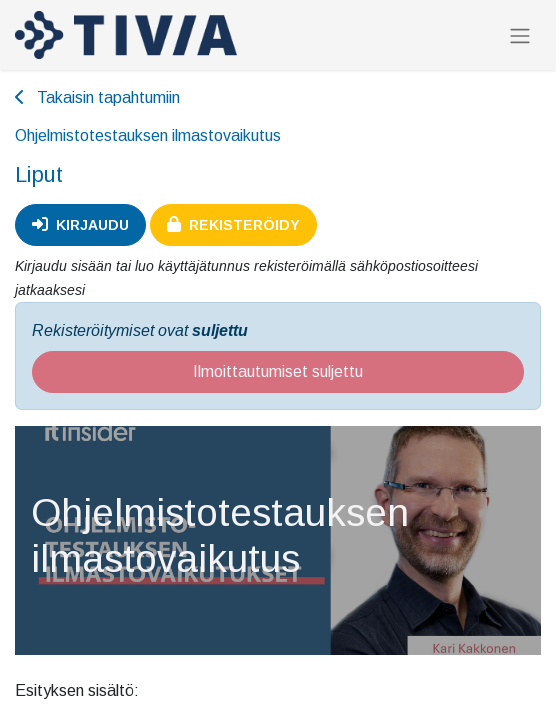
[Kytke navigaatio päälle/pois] (520, 35)
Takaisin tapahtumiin (97, 97)
